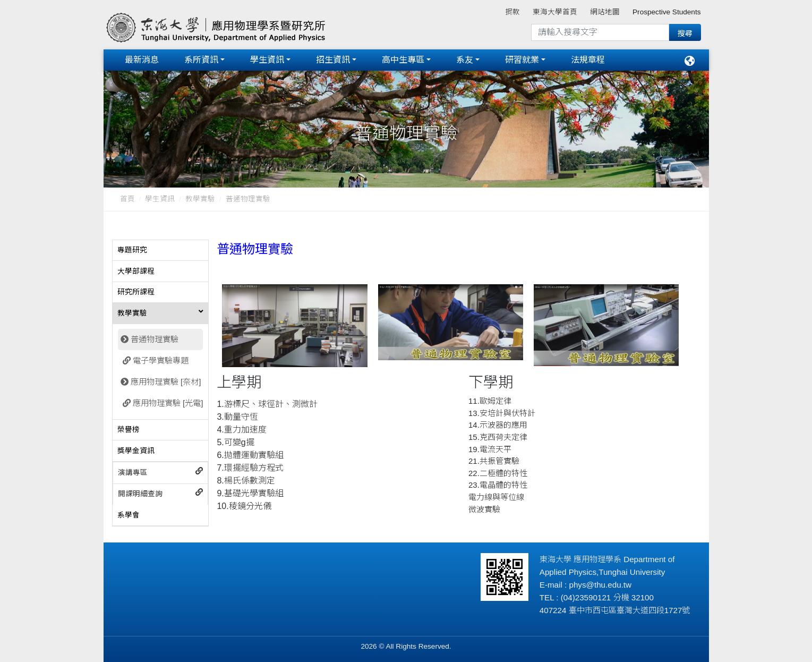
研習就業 (522, 60)
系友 (465, 60)
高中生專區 (403, 60)
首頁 (127, 199)
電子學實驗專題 (161, 360)
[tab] (161, 250)
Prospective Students (666, 12)
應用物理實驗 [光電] (168, 402)
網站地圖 (605, 12)
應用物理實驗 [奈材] (166, 381)
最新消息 (142, 60)
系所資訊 (201, 60)
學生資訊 (267, 60)
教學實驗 (200, 199)
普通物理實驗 (155, 339)
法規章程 (588, 60)
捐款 (512, 12)
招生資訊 (333, 60)
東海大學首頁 (555, 12)
